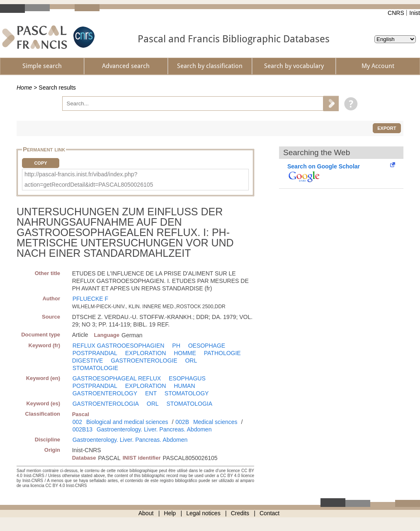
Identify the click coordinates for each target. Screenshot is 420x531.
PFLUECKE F (90, 299)
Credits (240, 513)
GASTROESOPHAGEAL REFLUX (117, 378)
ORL (191, 360)
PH (176, 346)
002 (77, 422)
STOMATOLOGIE (95, 368)
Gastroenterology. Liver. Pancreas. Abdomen (154, 429)
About (146, 513)
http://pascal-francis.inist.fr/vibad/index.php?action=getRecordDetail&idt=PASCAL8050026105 (89, 179)
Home (24, 88)
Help (170, 513)
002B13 (83, 429)
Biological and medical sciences (127, 422)
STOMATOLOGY (187, 393)
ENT (151, 393)
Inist (415, 13)
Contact (269, 513)
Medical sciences (215, 422)
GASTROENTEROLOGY (105, 393)
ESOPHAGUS (187, 378)
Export (387, 128)
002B (182, 422)
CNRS (396, 13)
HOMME (185, 353)
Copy (40, 163)
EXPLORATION (146, 353)
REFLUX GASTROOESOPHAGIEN (119, 346)
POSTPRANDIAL (95, 353)
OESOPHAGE (207, 346)
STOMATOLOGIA (189, 404)
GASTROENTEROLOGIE (144, 360)
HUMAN (184, 386)
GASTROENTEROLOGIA (106, 404)
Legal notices (203, 513)
